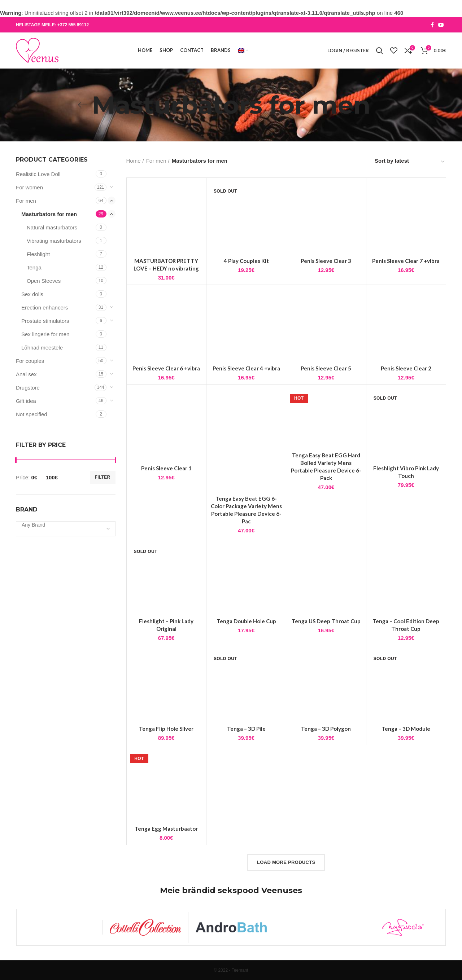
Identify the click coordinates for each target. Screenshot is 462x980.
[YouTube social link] (441, 25)
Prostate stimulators (45, 321)
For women (29, 187)
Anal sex (26, 374)
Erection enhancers (45, 307)
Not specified (32, 414)
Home (134, 161)
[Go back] (83, 105)
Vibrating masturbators (54, 241)
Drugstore (28, 388)
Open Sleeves (44, 281)
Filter (103, 477)
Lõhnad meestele (42, 348)
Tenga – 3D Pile (246, 748)
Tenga (34, 267)
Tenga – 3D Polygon (326, 748)
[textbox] (33, 525)
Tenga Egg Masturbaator (166, 848)
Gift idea (26, 401)
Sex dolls (32, 294)
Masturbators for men (49, 214)
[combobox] (66, 529)
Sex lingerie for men (45, 334)
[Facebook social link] (432, 25)
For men (26, 201)
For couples (30, 361)
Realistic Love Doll (38, 174)
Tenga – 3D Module (406, 748)
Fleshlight (38, 254)
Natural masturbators (52, 227)
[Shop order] (410, 162)
